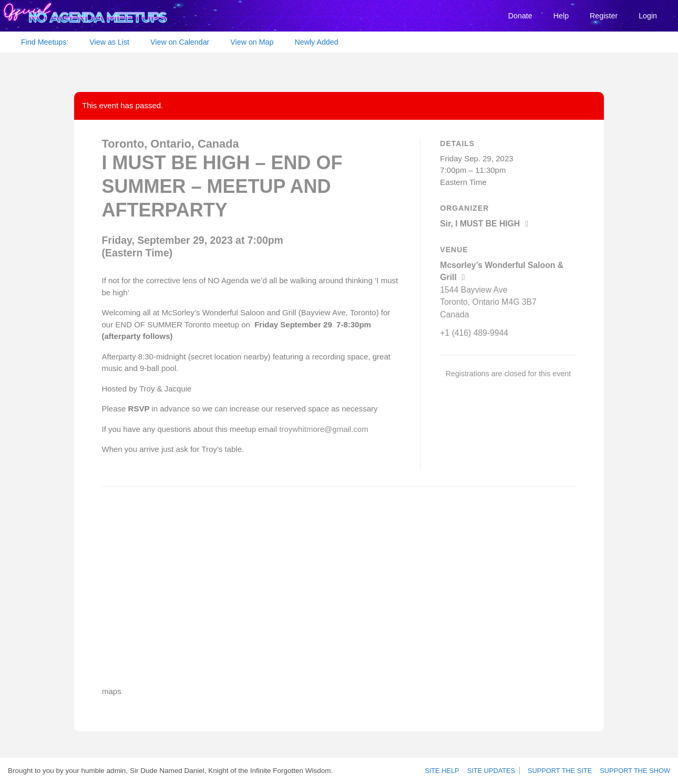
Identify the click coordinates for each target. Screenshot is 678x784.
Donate (520, 16)
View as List (109, 42)
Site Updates (495, 771)
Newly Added (316, 42)
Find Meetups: (45, 42)
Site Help (448, 771)
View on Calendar (180, 42)
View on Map (252, 42)
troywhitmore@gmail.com (323, 429)
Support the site (565, 771)
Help (561, 16)
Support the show (637, 771)
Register (604, 16)
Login (648, 16)
